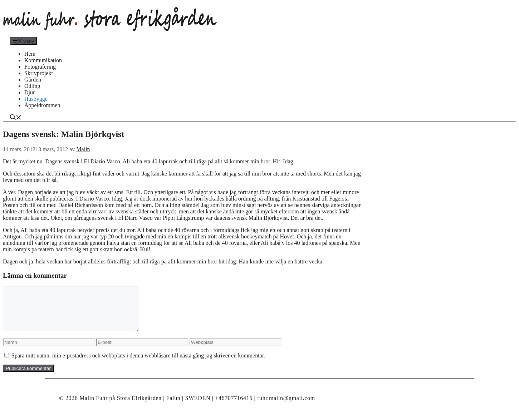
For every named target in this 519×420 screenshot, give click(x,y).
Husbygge (36, 99)
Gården (33, 80)
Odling (32, 86)
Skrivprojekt (39, 73)
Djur (30, 92)
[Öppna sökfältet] (16, 118)
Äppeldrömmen (42, 105)
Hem (30, 54)
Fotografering (40, 67)
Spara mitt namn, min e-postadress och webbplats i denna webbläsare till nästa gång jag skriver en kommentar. (138, 364)
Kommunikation (43, 60)
